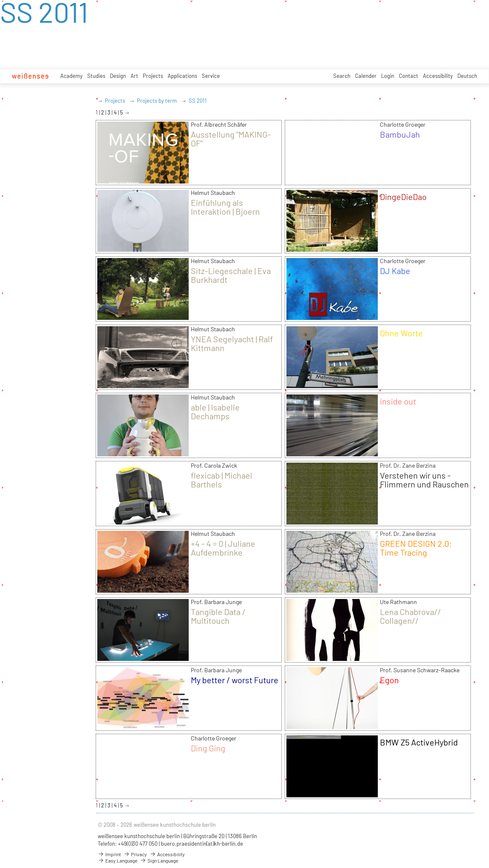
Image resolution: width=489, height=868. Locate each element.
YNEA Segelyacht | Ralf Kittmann (232, 343)
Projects (153, 76)
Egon (389, 680)
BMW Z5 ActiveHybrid (419, 742)
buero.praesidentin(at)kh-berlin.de (202, 844)
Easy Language (118, 860)
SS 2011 (198, 101)
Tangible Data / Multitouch (218, 616)
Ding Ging (208, 748)
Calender (366, 76)
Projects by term (157, 101)
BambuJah (400, 134)
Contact (409, 76)
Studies (96, 76)
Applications (182, 76)
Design (118, 76)
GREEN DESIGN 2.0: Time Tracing (416, 548)
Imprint (109, 854)
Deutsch (467, 76)
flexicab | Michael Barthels (222, 480)
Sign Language (159, 860)
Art (134, 76)
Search (342, 76)
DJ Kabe (395, 271)
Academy (71, 76)
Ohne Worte (401, 333)
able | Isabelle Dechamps (215, 411)
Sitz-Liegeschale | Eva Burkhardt (231, 275)
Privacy (135, 854)
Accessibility (438, 76)
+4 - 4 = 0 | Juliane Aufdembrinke (223, 548)
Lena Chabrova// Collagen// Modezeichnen (410, 620)
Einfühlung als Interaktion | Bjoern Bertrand (225, 211)
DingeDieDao (403, 197)
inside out (398, 401)
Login (388, 76)
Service (211, 76)
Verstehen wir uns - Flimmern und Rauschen (424, 480)
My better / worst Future (235, 680)
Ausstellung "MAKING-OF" (231, 139)
